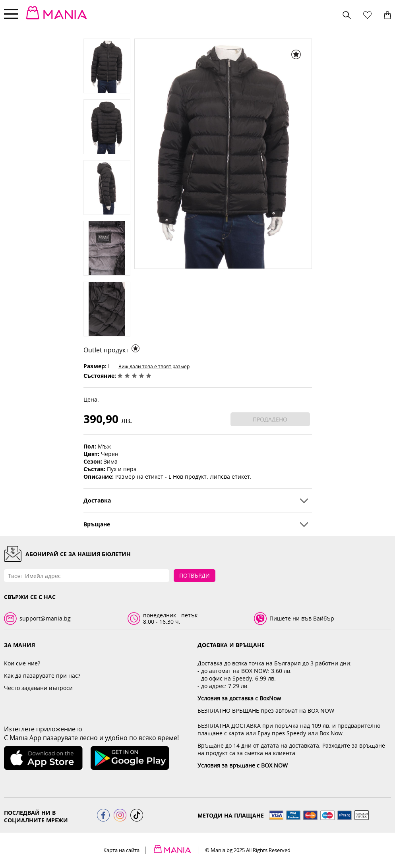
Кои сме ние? (22, 663)
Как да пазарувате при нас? (42, 676)
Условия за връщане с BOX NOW (243, 765)
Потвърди (195, 575)
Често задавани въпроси (38, 688)
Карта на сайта (121, 850)
